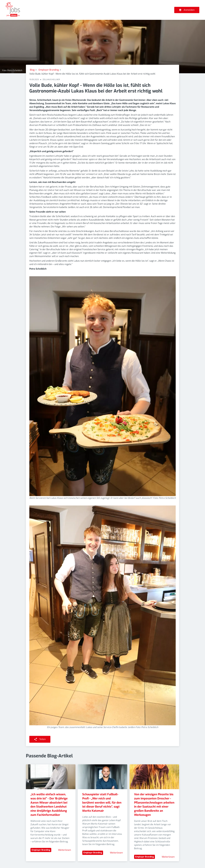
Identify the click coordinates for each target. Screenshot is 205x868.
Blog (32, 70)
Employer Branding (49, 70)
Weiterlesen (64, 850)
